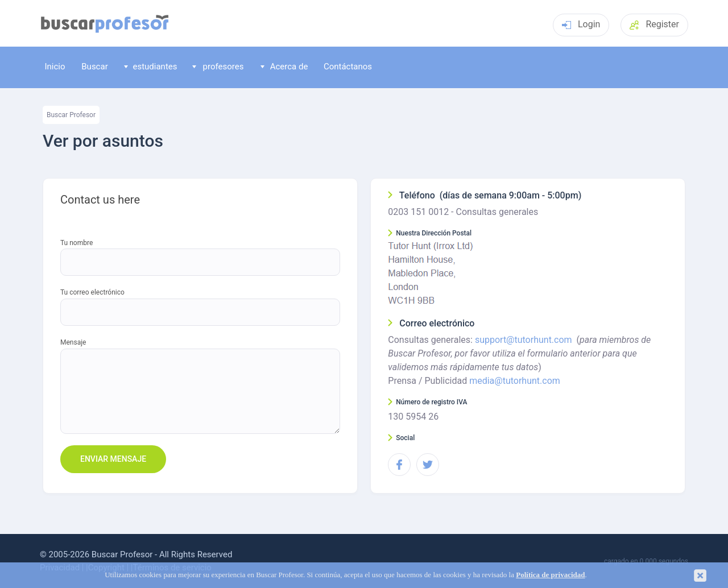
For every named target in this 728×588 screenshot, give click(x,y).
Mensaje (73, 343)
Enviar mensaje (113, 459)
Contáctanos (348, 67)
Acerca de (284, 67)
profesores (218, 67)
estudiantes (151, 67)
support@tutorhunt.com (524, 340)
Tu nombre (76, 243)
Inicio (55, 67)
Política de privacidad (550, 575)
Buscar (94, 67)
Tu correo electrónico (92, 293)
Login (581, 24)
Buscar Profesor (71, 115)
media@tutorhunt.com (515, 381)
